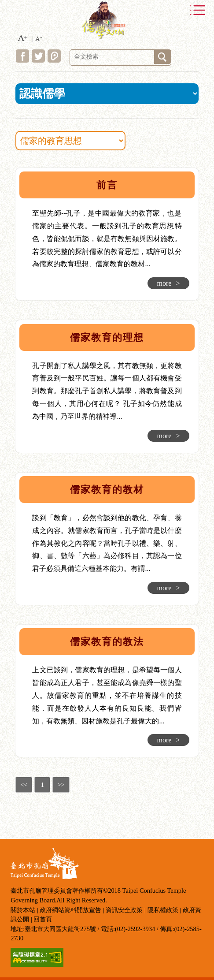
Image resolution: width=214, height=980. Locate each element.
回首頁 (43, 919)
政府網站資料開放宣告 (70, 910)
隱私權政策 (163, 910)
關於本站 (23, 910)
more (169, 283)
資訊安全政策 (124, 910)
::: (10, 170)
